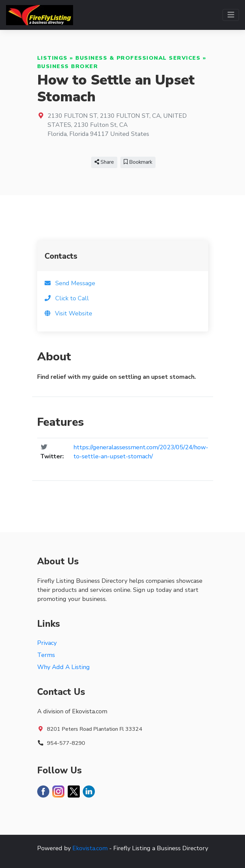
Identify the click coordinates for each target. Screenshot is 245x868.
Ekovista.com (90, 848)
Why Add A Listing (64, 667)
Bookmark (138, 162)
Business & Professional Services (138, 58)
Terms (46, 655)
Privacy (47, 643)
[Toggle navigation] (231, 15)
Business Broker (68, 66)
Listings (52, 58)
